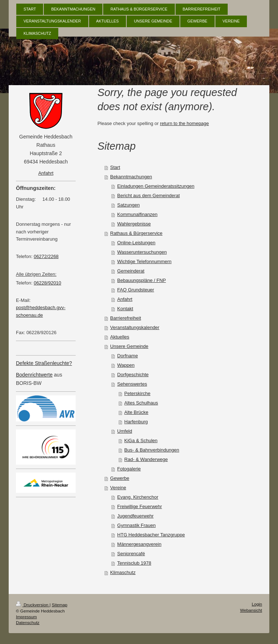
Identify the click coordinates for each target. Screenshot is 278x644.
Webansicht (251, 610)
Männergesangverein (139, 544)
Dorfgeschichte (133, 375)
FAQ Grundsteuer (136, 290)
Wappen (126, 365)
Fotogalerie (129, 469)
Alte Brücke (136, 412)
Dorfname (128, 356)
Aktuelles (120, 337)
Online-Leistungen (136, 243)
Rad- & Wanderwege (146, 459)
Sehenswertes (132, 384)
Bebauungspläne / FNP (142, 280)
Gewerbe (120, 478)
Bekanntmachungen (131, 177)
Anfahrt (125, 299)
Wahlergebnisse (134, 224)
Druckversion (33, 605)
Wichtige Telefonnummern (144, 261)
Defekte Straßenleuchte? (44, 363)
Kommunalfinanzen (137, 214)
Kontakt (125, 309)
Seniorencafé (131, 554)
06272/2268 (46, 256)
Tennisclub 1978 (134, 563)
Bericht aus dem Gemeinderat (149, 196)
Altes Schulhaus (141, 403)
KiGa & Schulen (141, 441)
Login (257, 604)
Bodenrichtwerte (34, 375)
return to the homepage (184, 123)
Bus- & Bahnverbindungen (152, 450)
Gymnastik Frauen (136, 525)
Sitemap (60, 605)
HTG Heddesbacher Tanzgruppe (151, 535)
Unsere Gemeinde (129, 346)
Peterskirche (137, 393)
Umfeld (125, 431)
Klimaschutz (123, 572)
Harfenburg (136, 422)
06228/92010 (47, 283)
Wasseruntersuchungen (142, 252)
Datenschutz (28, 622)
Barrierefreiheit (125, 318)
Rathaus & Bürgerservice (136, 233)
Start (115, 167)
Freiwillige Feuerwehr (140, 506)
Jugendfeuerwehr (135, 516)
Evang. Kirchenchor (138, 497)
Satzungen (129, 205)
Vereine (118, 488)
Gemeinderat (131, 271)
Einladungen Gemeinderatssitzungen (156, 186)
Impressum (26, 617)
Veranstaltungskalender (135, 327)
